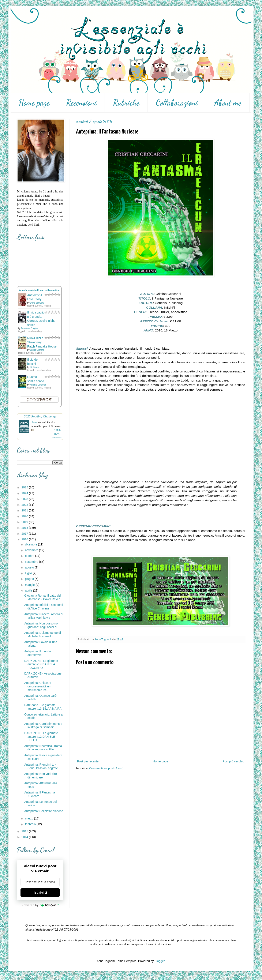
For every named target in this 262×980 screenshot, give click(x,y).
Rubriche (126, 103)
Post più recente (88, 761)
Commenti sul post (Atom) (106, 768)
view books (57, 438)
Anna (34, 422)
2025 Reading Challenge (40, 416)
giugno (30, 579)
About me (228, 103)
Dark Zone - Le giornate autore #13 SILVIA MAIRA (43, 707)
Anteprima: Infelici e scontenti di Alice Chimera (44, 607)
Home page (34, 103)
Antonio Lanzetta (38, 385)
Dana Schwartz (37, 303)
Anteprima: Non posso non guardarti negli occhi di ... (42, 625)
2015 (25, 831)
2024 (25, 493)
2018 (25, 528)
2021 (25, 510)
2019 (25, 522)
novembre (32, 550)
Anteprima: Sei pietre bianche (44, 811)
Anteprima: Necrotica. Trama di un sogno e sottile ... (43, 748)
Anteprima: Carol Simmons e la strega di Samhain (43, 726)
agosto (30, 567)
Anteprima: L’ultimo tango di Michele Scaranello (43, 634)
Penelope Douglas (30, 328)
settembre (32, 562)
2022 (25, 505)
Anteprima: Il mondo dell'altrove (38, 653)
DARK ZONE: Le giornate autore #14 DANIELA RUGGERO (41, 664)
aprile (29, 590)
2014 (25, 837)
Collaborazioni (177, 103)
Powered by (40, 905)
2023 (25, 499)
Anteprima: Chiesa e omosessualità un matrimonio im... (38, 686)
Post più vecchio (233, 761)
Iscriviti (40, 892)
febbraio (31, 824)
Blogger (159, 961)
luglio (29, 573)
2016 (25, 539)
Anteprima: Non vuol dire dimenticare (41, 776)
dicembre (31, 544)
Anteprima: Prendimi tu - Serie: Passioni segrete (41, 766)
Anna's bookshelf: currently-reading (39, 290)
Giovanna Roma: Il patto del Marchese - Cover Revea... (44, 597)
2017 (25, 534)
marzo (29, 818)
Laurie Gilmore (37, 350)
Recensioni (81, 103)
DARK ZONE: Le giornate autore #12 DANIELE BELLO (41, 737)
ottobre (30, 556)
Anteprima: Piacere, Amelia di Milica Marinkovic (44, 616)
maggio (30, 585)
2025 (25, 487)
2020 (25, 516)
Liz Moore (35, 367)
